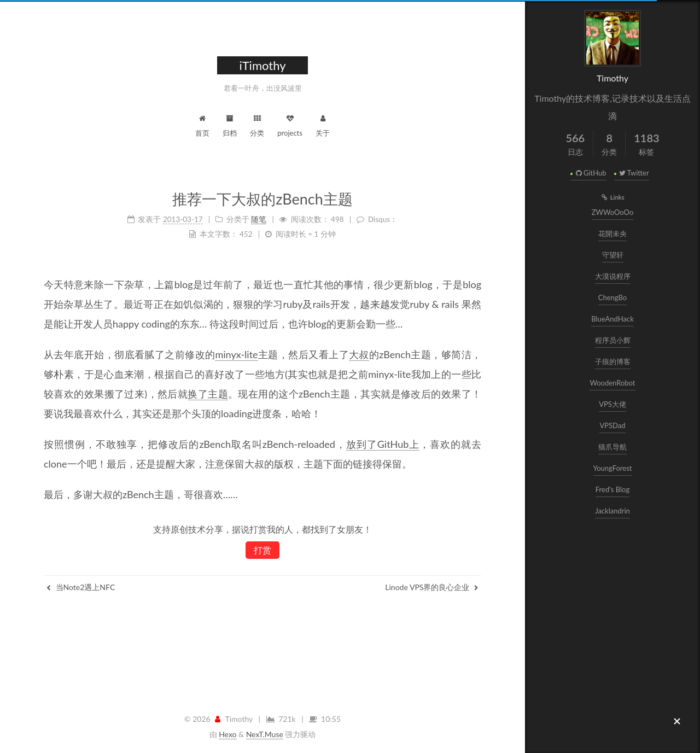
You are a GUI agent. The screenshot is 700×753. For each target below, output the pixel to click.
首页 (202, 124)
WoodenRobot (612, 383)
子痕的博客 (613, 361)
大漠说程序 (613, 276)
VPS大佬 (612, 404)
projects (290, 124)
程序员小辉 (613, 340)
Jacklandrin (612, 511)
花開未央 (612, 234)
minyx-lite (236, 354)
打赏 (262, 550)
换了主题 (208, 394)
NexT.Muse (265, 734)
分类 (257, 124)
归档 (230, 124)
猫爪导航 (612, 447)
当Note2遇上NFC (81, 587)
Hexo (227, 734)
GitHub (590, 173)
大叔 (359, 354)
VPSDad (612, 425)
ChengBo (612, 297)
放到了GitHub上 (383, 444)
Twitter (634, 173)
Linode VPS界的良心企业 (432, 587)
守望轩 (613, 255)
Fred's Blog (612, 489)
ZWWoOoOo (613, 212)
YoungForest (613, 468)
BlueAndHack (612, 319)
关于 (323, 124)
